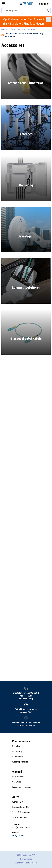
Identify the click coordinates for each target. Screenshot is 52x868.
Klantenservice (21, 741)
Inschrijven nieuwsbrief (22, 787)
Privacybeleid (26, 859)
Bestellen (16, 746)
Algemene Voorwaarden (26, 863)
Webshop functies (20, 762)
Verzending (17, 751)
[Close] (49, 20)
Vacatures (17, 782)
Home (4, 29)
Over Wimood (18, 777)
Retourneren (18, 757)
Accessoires (30, 29)
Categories (15, 29)
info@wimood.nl (19, 835)
